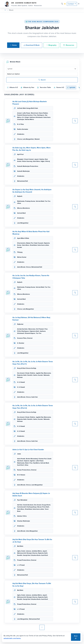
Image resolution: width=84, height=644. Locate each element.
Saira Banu (36, 161)
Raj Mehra (37, 463)
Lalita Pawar (26, 113)
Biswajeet (20, 159)
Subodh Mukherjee (23, 171)
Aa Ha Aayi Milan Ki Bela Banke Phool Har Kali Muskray (31, 233)
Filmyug (20, 252)
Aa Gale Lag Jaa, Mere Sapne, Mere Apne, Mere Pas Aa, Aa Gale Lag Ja (31, 149)
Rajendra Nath (34, 331)
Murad (39, 507)
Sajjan (43, 161)
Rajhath (20, 196)
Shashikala (33, 245)
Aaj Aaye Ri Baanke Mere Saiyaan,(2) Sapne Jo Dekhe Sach (31, 494)
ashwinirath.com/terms (12, 638)
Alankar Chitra (22, 516)
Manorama (32, 329)
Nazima (42, 159)
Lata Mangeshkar (28, 139)
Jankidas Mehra (37, 551)
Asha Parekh (21, 459)
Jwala (19, 454)
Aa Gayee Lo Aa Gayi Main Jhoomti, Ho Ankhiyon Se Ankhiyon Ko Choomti (32, 191)
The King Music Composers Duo (42, 22)
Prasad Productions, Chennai (27, 560)
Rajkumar (20, 324)
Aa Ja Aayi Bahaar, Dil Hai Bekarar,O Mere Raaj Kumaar (31, 319)
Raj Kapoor (41, 115)
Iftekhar (33, 373)
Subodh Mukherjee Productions (28, 166)
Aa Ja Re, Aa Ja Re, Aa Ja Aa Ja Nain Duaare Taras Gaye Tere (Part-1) (33, 363)
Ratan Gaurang (27, 161)
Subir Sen (35, 397)
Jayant (37, 159)
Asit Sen (20, 505)
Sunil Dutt (21, 465)
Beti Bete (20, 546)
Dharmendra (21, 243)
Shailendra (21, 134)
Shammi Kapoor (30, 333)
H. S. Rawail (21, 382)
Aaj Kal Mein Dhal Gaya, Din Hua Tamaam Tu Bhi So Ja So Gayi (32, 585)
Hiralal (27, 373)
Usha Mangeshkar (32, 531)
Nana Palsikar (43, 113)
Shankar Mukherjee (24, 521)
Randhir (30, 375)
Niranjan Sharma (32, 553)
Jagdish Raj (39, 373)
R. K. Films (20, 124)
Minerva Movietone (23, 208)
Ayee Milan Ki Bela (23, 238)
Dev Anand (21, 373)
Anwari (19, 113)
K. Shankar (21, 343)
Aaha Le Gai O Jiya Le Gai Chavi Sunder (28, 450)
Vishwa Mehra (29, 119)
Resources (69, 45)
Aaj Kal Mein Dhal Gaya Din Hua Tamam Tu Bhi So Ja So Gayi (32, 541)
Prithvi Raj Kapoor (23, 331)
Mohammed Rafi (23, 181)
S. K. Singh (25, 117)
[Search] (62, 4)
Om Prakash (40, 329)
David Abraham (28, 505)
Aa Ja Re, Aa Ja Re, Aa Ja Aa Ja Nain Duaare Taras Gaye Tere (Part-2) (33, 407)
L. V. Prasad (21, 565)
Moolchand (35, 113)
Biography (51, 45)
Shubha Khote (36, 555)
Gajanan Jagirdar (29, 461)
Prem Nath (46, 507)
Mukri (27, 463)
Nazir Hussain (39, 243)
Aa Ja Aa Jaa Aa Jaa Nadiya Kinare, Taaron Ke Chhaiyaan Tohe (31, 277)
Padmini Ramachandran (25, 115)
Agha (19, 551)
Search (42, 80)
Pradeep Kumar (30, 201)
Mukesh (37, 139)
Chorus (20, 139)
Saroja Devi (27, 555)
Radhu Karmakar (23, 129)
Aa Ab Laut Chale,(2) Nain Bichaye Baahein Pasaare (30, 103)
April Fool (20, 154)
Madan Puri (30, 243)
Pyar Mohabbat (22, 500)
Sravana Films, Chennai (25, 338)
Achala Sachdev (22, 329)
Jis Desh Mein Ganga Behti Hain (28, 108)
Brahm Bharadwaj (32, 459)
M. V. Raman (21, 475)
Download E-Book (31, 45)
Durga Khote (46, 505)
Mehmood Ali (21, 553)
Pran (35, 115)
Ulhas (19, 203)
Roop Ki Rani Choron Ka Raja (27, 368)
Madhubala (21, 201)
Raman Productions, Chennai (27, 470)
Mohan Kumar (22, 257)
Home (13, 45)
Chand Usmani (29, 159)
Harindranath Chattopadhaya (27, 507)
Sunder (20, 247)
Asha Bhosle (21, 267)
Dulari (23, 551)
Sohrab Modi (40, 201)
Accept (76, 637)
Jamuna (28, 551)
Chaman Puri (43, 459)
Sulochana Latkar (43, 245)
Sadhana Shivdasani (36, 117)
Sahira (35, 375)
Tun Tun (48, 201)
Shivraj (48, 161)
